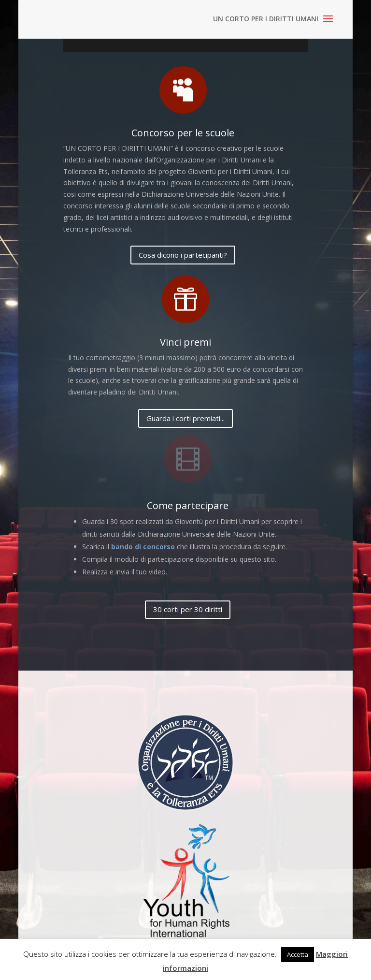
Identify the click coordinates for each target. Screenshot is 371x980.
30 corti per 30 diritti (188, 609)
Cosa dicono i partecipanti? (183, 255)
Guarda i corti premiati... (185, 418)
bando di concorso (143, 547)
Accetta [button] (298, 954)
